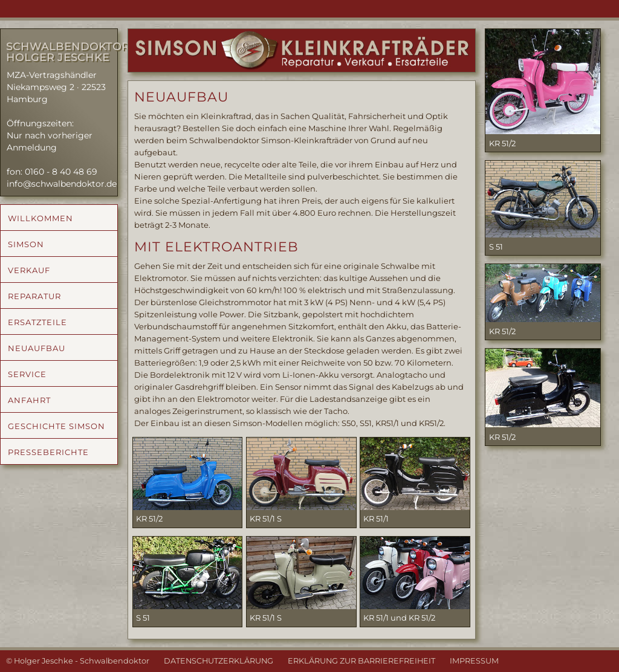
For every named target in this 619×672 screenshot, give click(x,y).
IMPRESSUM (474, 661)
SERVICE (27, 374)
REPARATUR (34, 296)
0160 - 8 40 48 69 (61, 172)
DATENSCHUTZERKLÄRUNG (219, 661)
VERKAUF (29, 270)
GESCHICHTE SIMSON (57, 426)
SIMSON (26, 244)
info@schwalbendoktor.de (62, 184)
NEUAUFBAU (37, 348)
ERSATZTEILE (37, 322)
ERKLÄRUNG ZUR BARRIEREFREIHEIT (361, 661)
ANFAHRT (29, 400)
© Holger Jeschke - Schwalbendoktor (78, 661)
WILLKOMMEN (41, 218)
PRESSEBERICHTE (48, 452)
